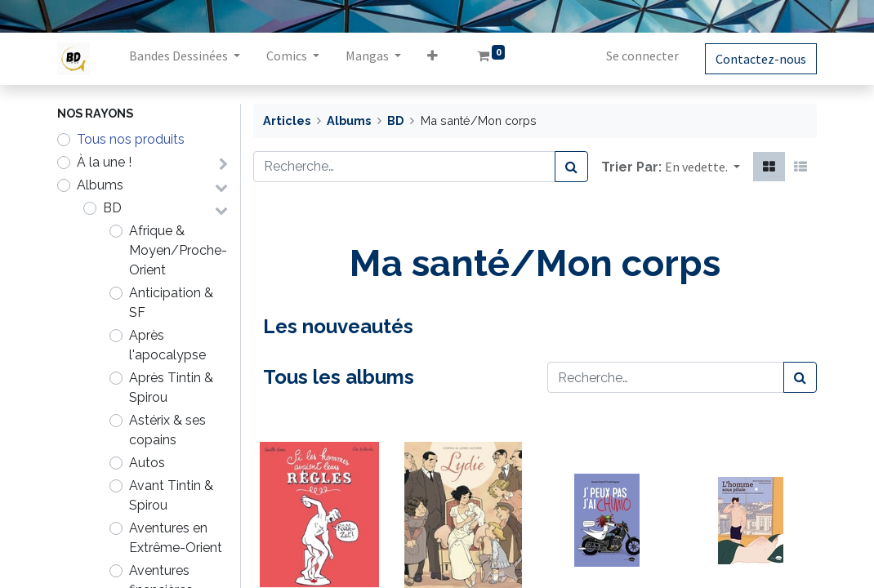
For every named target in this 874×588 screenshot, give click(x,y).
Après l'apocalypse (167, 345)
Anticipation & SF (171, 303)
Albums (100, 185)
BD (112, 208)
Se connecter (642, 56)
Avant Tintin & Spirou (171, 495)
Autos (147, 463)
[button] (433, 59)
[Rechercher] (571, 167)
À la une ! (104, 162)
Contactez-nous (761, 59)
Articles (287, 120)
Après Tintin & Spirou (171, 388)
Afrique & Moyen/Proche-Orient (178, 250)
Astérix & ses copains (167, 430)
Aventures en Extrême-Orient (176, 538)
